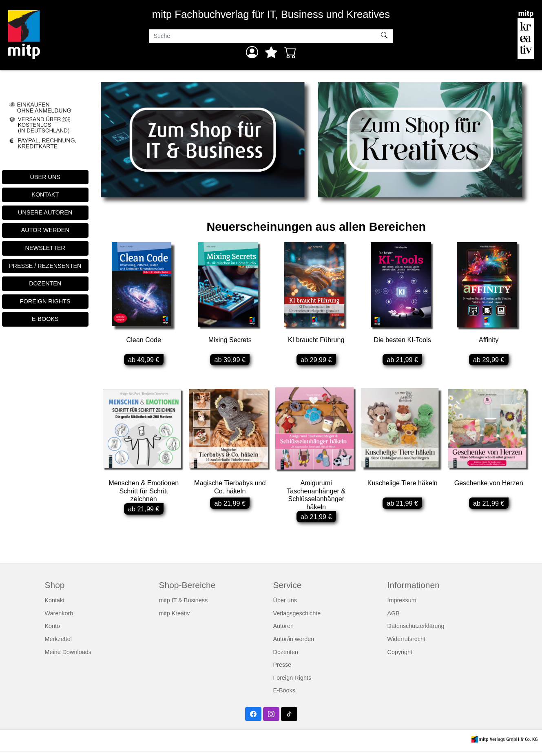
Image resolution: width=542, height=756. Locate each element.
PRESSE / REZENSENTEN (45, 266)
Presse (282, 669)
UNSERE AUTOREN (45, 212)
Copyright (400, 657)
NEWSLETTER (45, 248)
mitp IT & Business (184, 605)
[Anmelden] (252, 52)
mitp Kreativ (175, 618)
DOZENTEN (45, 283)
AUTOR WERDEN (45, 230)
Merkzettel (58, 643)
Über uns (285, 605)
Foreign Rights (292, 682)
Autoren (283, 631)
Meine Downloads (68, 657)
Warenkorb (59, 618)
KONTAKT (45, 195)
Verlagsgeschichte (297, 618)
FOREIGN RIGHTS (45, 301)
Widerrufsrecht (407, 643)
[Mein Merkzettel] (271, 52)
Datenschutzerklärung (416, 631)
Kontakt (55, 605)
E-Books (284, 695)
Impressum (402, 605)
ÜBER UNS (45, 177)
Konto (53, 631)
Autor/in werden (294, 643)
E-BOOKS (45, 319)
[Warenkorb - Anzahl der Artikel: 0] (290, 52)
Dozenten (286, 657)
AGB (394, 618)
